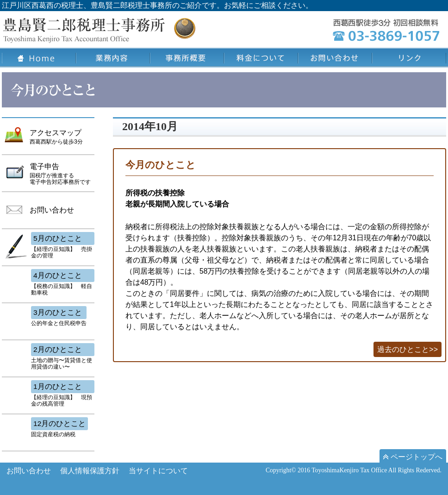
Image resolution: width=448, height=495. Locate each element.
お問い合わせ (29, 471)
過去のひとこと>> (408, 349)
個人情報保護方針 (90, 471)
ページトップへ (413, 457)
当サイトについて (158, 471)
